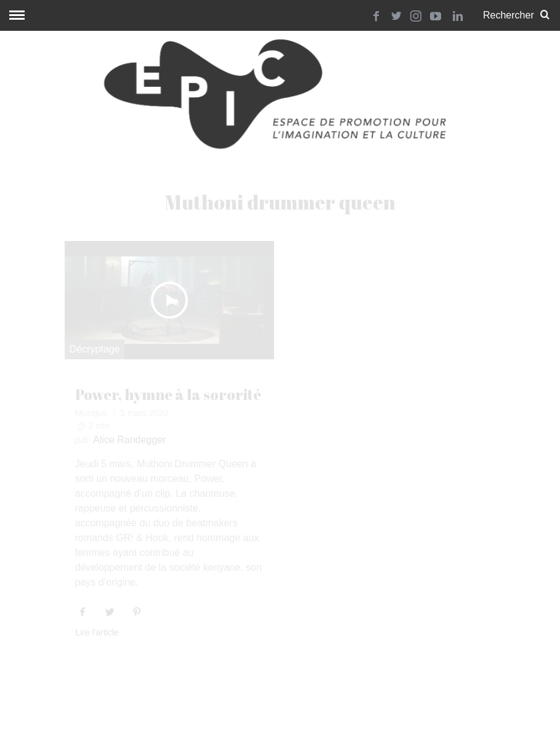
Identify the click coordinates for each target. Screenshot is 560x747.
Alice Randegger (129, 440)
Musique (91, 413)
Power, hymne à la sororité (168, 394)
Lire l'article (97, 633)
